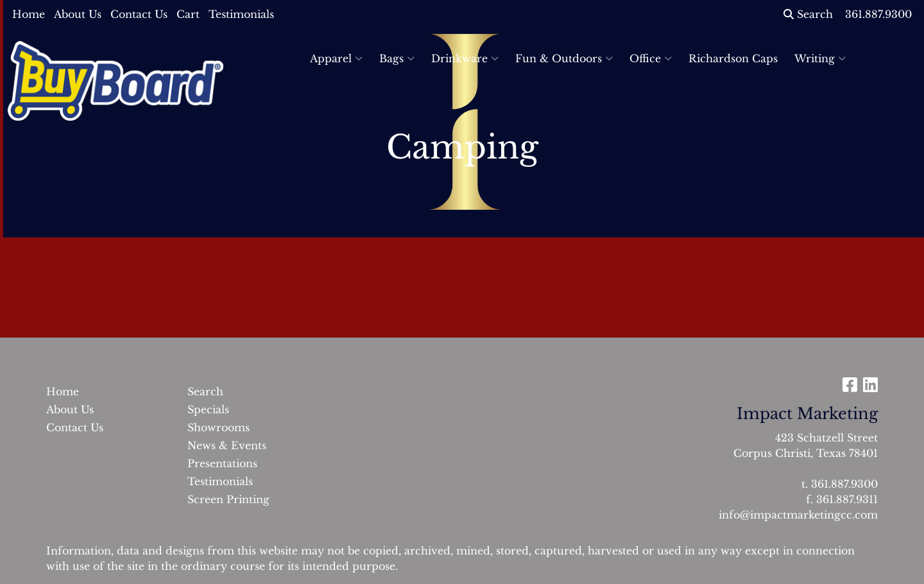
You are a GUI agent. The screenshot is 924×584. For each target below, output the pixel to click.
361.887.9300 (844, 484)
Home (29, 14)
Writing (820, 58)
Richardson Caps (733, 58)
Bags (397, 58)
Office (651, 58)
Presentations (222, 463)
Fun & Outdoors (564, 58)
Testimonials (241, 14)
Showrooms (218, 427)
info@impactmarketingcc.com (798, 515)
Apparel (336, 58)
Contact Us (139, 14)
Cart (188, 14)
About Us (78, 14)
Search (808, 14)
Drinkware (465, 58)
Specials (208, 409)
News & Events (227, 445)
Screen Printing (228, 499)
